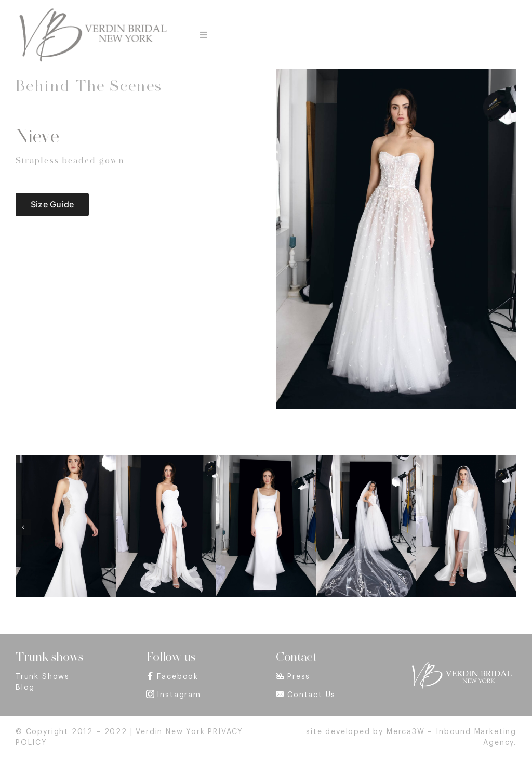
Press (299, 677)
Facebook (178, 677)
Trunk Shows (43, 677)
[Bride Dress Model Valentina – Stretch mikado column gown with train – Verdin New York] (266, 459)
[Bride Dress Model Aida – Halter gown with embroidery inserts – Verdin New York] (66, 459)
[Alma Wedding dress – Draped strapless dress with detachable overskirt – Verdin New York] (466, 459)
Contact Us (311, 695)
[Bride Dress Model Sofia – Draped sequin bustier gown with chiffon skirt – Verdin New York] (166, 459)
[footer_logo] (461, 665)
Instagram (179, 695)
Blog (25, 688)
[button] (23, 527)
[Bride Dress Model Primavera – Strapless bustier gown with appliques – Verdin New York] (366, 459)
